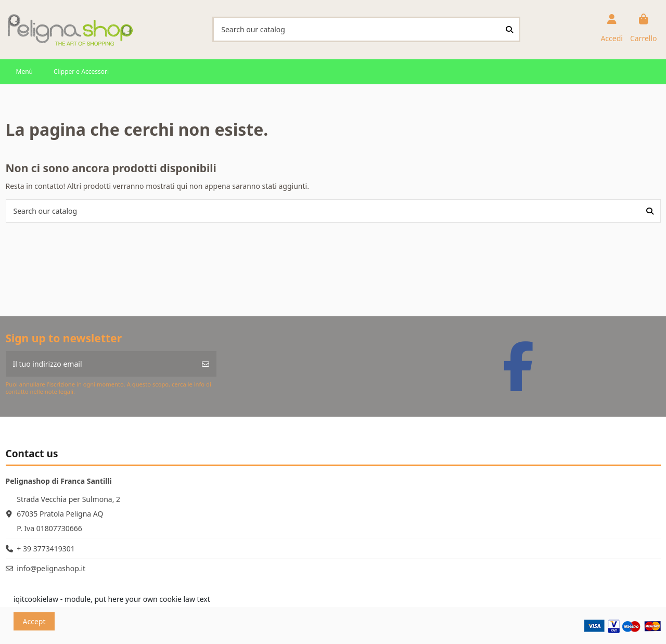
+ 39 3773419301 (46, 549)
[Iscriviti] (206, 364)
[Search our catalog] (509, 29)
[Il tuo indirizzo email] (101, 364)
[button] (24, 72)
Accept (34, 621)
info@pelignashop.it (51, 568)
